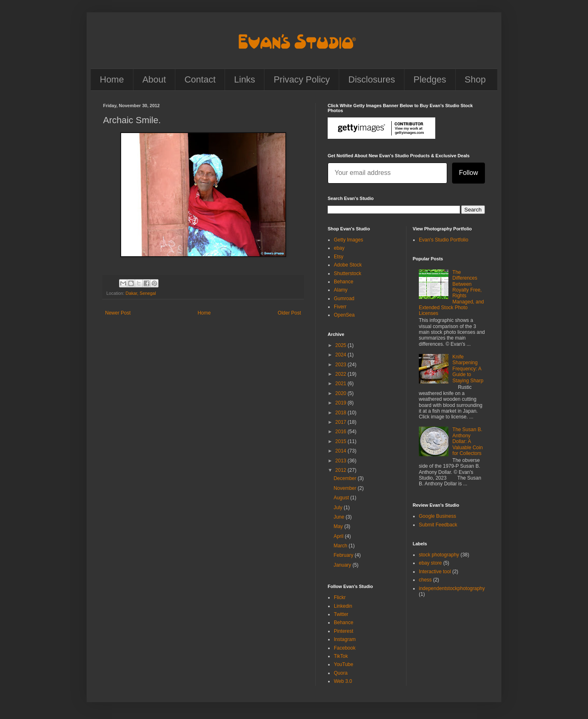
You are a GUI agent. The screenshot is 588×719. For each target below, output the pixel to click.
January (343, 565)
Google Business (438, 516)
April (339, 536)
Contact (200, 79)
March (341, 546)
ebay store (430, 563)
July (339, 508)
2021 (342, 384)
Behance (343, 282)
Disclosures (372, 79)
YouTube (343, 664)
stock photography (439, 555)
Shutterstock (348, 273)
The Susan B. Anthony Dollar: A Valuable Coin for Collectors (468, 441)
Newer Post (118, 313)
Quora (341, 673)
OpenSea (344, 315)
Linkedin (343, 606)
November (346, 488)
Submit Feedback (438, 525)
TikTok (341, 656)
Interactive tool (435, 572)
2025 (342, 345)
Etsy (339, 257)
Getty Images (348, 240)
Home (112, 79)
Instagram (345, 639)
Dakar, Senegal (141, 293)
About (154, 79)
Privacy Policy (302, 79)
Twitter (341, 614)
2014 (342, 451)
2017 (342, 422)
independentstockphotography (452, 588)
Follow (469, 173)
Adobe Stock (348, 265)
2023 (342, 365)
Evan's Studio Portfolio (443, 240)
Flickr (340, 597)
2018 (342, 413)
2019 (342, 403)
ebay (339, 248)
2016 (342, 432)
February (344, 555)
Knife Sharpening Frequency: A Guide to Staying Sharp (468, 369)
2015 (342, 441)
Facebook (345, 648)
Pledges (430, 79)
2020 (342, 393)
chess (425, 580)
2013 (342, 461)
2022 (342, 374)
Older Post (289, 313)
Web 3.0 (343, 681)
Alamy (341, 290)
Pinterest (343, 631)
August (342, 498)
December (346, 478)
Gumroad (344, 299)
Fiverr (340, 307)
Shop (475, 79)
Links (245, 79)
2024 (342, 355)
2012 (342, 470)
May (339, 526)
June (339, 517)
